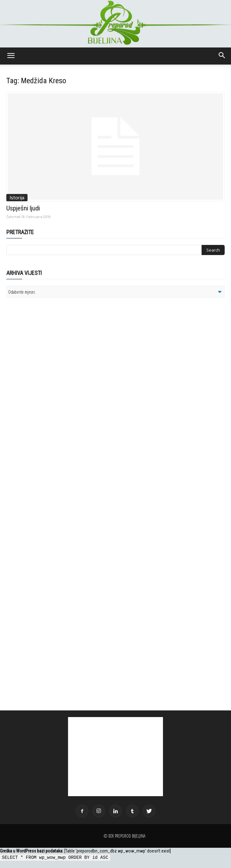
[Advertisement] (55, 384)
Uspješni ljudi (23, 208)
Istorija (17, 197)
